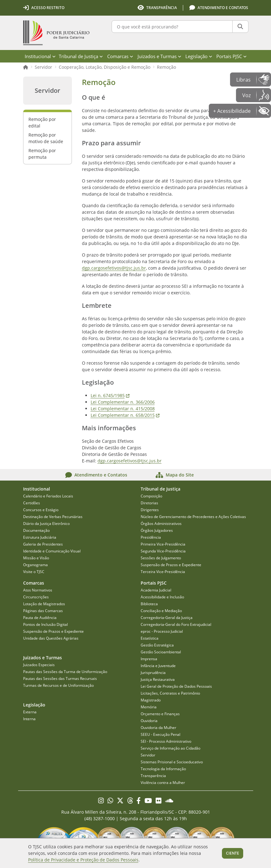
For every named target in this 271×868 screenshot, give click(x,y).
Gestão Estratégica (157, 645)
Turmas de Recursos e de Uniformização (58, 685)
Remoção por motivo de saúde (46, 138)
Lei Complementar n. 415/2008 (123, 409)
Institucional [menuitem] (40, 56)
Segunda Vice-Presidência (163, 551)
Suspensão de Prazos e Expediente (171, 565)
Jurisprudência (153, 673)
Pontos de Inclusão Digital (45, 624)
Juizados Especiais (39, 665)
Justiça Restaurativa (158, 679)
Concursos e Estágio (41, 510)
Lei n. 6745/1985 (110, 395)
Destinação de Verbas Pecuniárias (53, 517)
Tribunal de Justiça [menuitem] (81, 56)
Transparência (153, 776)
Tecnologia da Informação (163, 769)
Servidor (43, 67)
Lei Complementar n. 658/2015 (125, 415)
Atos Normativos (38, 590)
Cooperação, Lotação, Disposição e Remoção (105, 67)
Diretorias (149, 503)
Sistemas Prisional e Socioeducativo (172, 762)
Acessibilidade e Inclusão (162, 597)
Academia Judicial (156, 590)
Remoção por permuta (42, 154)
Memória (149, 707)
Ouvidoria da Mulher (158, 728)
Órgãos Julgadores (157, 530)
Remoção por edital (42, 122)
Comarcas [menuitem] (120, 56)
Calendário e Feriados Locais (48, 496)
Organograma (35, 565)
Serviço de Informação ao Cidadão (171, 748)
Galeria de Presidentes (43, 544)
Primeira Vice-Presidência (163, 544)
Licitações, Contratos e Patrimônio (170, 693)
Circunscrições (36, 597)
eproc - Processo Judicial (162, 631)
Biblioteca (149, 604)
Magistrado (151, 700)
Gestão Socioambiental (161, 652)
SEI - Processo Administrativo (166, 741)
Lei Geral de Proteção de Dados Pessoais (176, 686)
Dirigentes (150, 510)
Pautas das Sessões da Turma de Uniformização (65, 672)
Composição (151, 496)
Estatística (150, 638)
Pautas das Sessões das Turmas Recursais (60, 678)
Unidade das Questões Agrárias (51, 638)
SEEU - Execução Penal (161, 734)
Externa (30, 712)
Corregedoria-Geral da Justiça (167, 618)
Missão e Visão (36, 558)
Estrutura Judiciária (40, 537)
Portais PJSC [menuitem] (231, 56)
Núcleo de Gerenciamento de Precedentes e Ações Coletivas (193, 517)
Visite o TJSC (34, 572)
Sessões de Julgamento (161, 558)
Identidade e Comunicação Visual (52, 551)
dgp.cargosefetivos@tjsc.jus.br (114, 268)
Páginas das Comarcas (43, 611)
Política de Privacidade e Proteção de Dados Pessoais (83, 860)
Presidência (151, 537)
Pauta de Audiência (40, 618)
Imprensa (149, 659)
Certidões (32, 503)
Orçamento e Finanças (160, 714)
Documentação (36, 530)
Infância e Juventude (158, 666)
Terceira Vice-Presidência (163, 572)
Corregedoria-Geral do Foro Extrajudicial (176, 624)
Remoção (166, 67)
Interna (29, 719)
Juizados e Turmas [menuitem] (159, 56)
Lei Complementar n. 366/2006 (123, 402)
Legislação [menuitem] (199, 56)
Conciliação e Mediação (161, 611)
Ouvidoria (149, 721)
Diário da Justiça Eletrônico (46, 524)
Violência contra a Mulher (163, 783)
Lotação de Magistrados (44, 604)
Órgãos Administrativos (161, 524)
